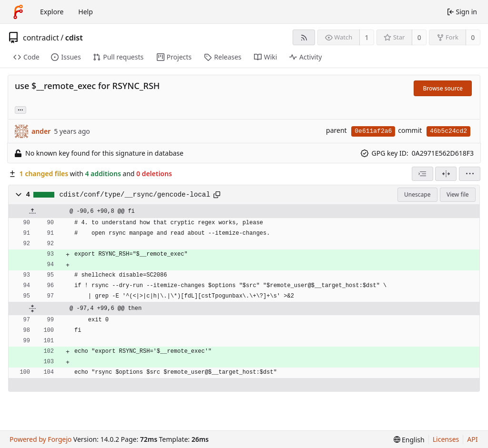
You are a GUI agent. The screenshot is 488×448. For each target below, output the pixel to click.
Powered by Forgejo (41, 439)
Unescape (417, 194)
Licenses (446, 439)
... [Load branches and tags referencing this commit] (20, 109)
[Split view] (446, 174)
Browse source (443, 88)
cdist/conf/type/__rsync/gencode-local (135, 195)
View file (457, 194)
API (472, 439)
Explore (52, 12)
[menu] (470, 174)
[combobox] (422, 174)
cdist (74, 38)
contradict (41, 38)
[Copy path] (217, 195)
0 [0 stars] (419, 37)
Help (86, 12)
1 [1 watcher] (367, 37)
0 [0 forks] (473, 37)
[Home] (18, 12)
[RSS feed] (304, 37)
